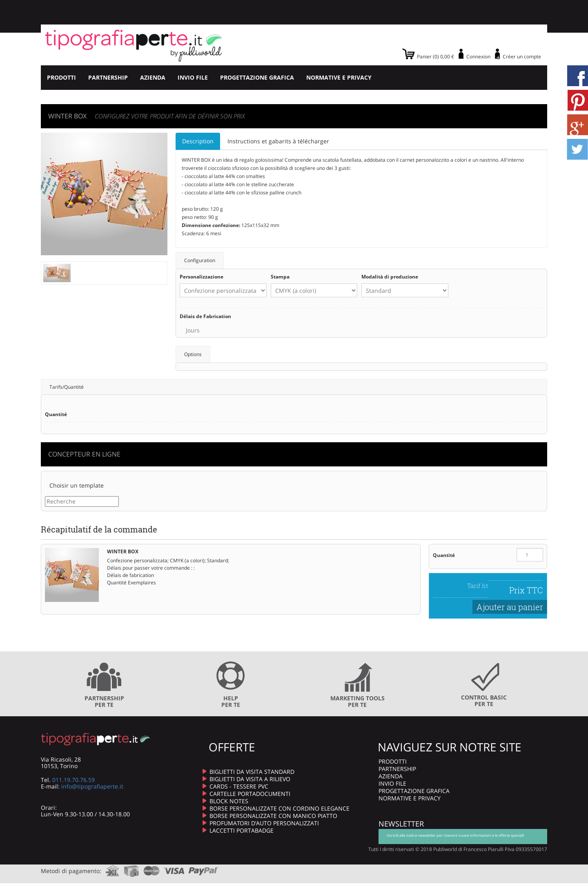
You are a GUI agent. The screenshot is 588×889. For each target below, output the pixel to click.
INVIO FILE (193, 77)
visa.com (174, 868)
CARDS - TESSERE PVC (239, 786)
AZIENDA (153, 77)
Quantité (444, 555)
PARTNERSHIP (108, 77)
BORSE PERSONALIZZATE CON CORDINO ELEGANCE (280, 808)
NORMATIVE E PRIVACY (339, 77)
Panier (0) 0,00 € (435, 57)
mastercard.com (151, 868)
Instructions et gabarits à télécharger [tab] (278, 141)
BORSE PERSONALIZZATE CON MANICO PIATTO (273, 816)
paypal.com (204, 868)
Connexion (478, 57)
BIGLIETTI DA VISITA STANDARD (252, 772)
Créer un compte (522, 57)
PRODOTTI (61, 77)
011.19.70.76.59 (73, 780)
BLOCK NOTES (229, 801)
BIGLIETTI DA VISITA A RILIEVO (250, 779)
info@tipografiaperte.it (92, 786)
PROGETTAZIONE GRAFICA (257, 77)
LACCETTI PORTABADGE (242, 830)
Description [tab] (198, 141)
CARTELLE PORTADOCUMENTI (250, 794)
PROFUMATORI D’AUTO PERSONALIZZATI (264, 823)
